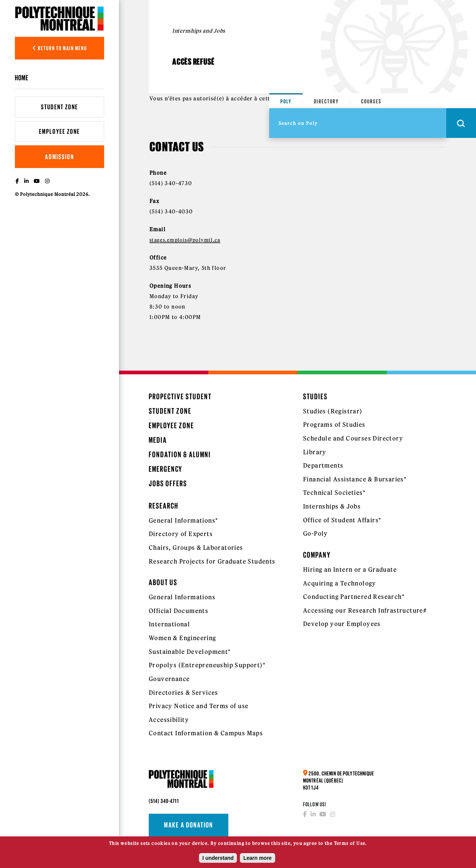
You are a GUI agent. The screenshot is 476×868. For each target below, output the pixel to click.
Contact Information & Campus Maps (206, 733)
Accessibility (169, 720)
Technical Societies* (334, 493)
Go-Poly (316, 533)
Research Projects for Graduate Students (212, 561)
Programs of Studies (334, 425)
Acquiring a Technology (340, 583)
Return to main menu (60, 48)
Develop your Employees (342, 624)
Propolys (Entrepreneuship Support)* (207, 665)
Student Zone (59, 107)
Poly (286, 101)
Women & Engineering (183, 638)
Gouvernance (169, 679)
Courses (371, 101)
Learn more (257, 858)
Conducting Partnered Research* (354, 597)
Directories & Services (184, 693)
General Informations (182, 597)
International (169, 624)
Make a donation (189, 825)
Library (315, 452)
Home (22, 78)
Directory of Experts (181, 534)
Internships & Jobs (332, 506)
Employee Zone (59, 131)
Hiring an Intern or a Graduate (350, 569)
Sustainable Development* (190, 652)
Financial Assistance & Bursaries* (355, 479)
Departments (323, 465)
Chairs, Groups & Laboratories (196, 548)
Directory (326, 101)
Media (158, 440)
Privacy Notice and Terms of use (199, 706)
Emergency (165, 469)
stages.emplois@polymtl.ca (185, 240)
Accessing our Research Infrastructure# (365, 610)
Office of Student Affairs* (342, 520)
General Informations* (183, 520)
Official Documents (178, 611)
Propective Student (180, 396)
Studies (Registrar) (333, 411)
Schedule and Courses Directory (353, 438)
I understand (218, 858)
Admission (59, 157)
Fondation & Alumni (180, 454)
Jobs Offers (168, 483)
